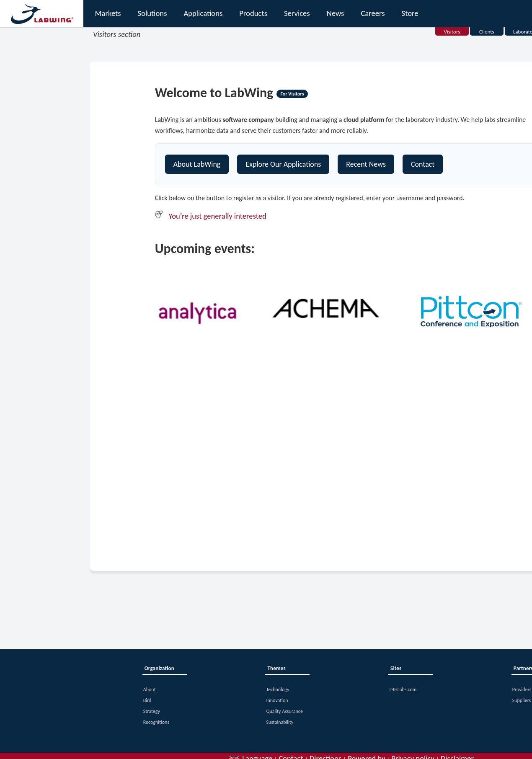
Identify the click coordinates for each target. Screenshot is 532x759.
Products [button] (253, 13)
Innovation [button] (277, 700)
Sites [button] (396, 668)
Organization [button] (159, 668)
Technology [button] (278, 689)
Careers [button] (373, 13)
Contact (423, 164)
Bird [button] (147, 700)
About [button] (150, 689)
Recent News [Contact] (366, 164)
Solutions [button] (152, 13)
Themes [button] (276, 668)
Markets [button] (108, 13)
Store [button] (410, 13)
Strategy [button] (152, 711)
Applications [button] (203, 13)
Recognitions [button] (156, 722)
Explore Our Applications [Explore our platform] (283, 164)
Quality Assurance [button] (284, 711)
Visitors (452, 32)
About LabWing (197, 164)
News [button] (336, 13)
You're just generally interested (218, 216)
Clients (487, 32)
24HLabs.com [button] (403, 689)
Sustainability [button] (280, 722)
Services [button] (297, 13)
